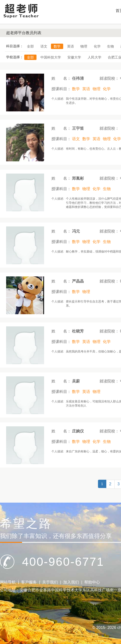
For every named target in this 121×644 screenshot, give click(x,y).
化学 (97, 46)
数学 (57, 46)
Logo (21, 10)
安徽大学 (74, 57)
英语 (71, 46)
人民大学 (95, 57)
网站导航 (8, 582)
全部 (30, 46)
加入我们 (71, 582)
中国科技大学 (51, 57)
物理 (84, 46)
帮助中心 (92, 582)
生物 (110, 46)
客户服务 (29, 582)
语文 (44, 46)
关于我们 (50, 582)
